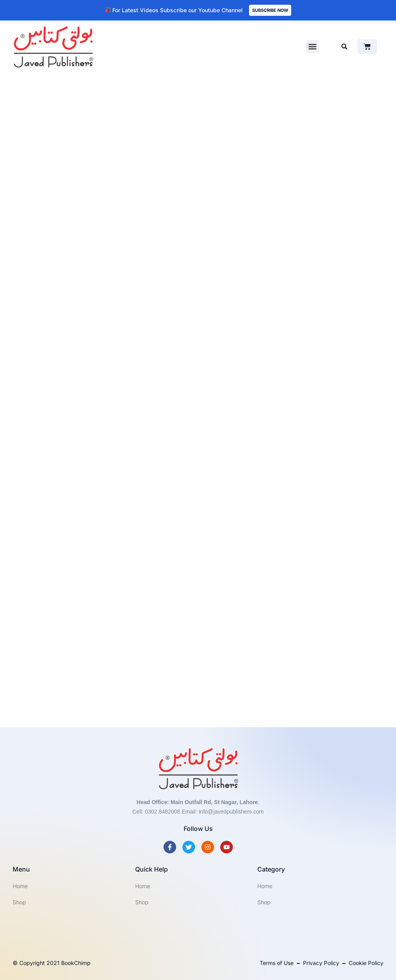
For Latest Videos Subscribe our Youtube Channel (174, 10)
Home (20, 886)
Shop (19, 902)
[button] (313, 46)
